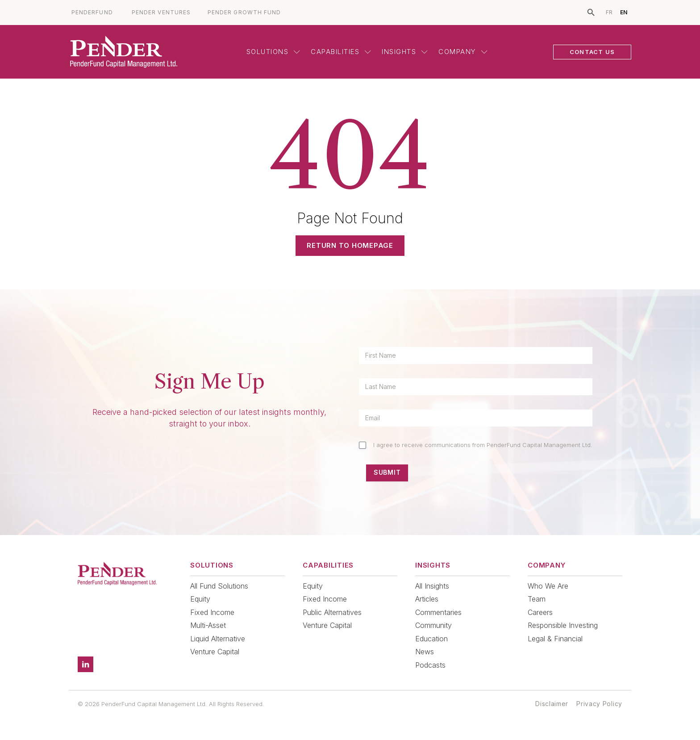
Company (463, 52)
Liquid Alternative (218, 639)
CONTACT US (592, 52)
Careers (540, 612)
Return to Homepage (350, 245)
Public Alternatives (332, 612)
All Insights (432, 586)
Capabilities (341, 52)
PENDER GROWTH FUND (244, 13)
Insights (405, 52)
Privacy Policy (599, 704)
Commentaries (438, 612)
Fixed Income (212, 612)
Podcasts (430, 665)
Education (431, 639)
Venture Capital (215, 652)
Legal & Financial (555, 639)
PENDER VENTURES (161, 13)
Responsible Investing (563, 625)
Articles (427, 599)
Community (433, 625)
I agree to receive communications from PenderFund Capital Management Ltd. (483, 445)
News (425, 652)
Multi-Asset (208, 625)
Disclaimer (552, 704)
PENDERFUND (92, 13)
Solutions (273, 52)
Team (537, 599)
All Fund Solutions (219, 586)
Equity (200, 599)
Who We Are (548, 586)
